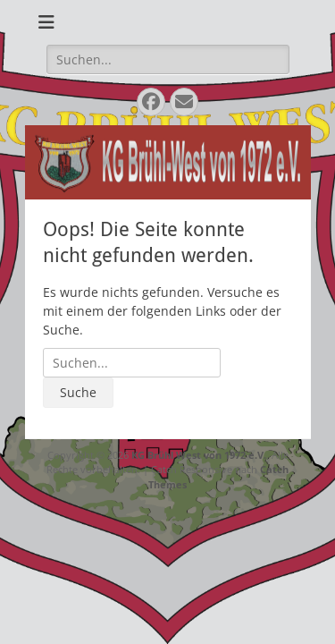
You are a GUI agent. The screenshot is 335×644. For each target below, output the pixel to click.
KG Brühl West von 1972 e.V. (199, 455)
